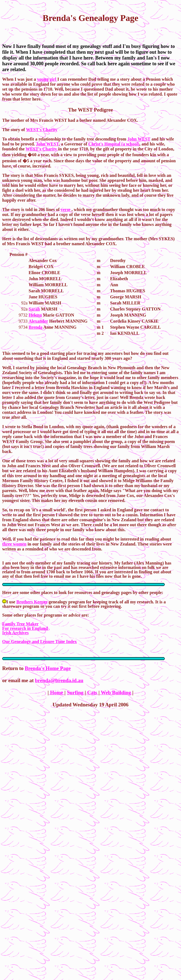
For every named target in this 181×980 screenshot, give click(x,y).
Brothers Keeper (32, 602)
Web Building (116, 693)
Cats (92, 693)
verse (66, 210)
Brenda (35, 327)
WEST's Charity (42, 130)
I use (9, 602)
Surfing (76, 693)
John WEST (139, 139)
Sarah (34, 309)
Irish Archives (15, 633)
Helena (35, 315)
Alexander (38, 321)
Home (57, 693)
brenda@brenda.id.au (59, 680)
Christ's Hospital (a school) (114, 144)
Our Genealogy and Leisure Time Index (39, 642)
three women (14, 544)
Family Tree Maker (20, 624)
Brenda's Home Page (48, 668)
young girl (47, 79)
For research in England (25, 628)
